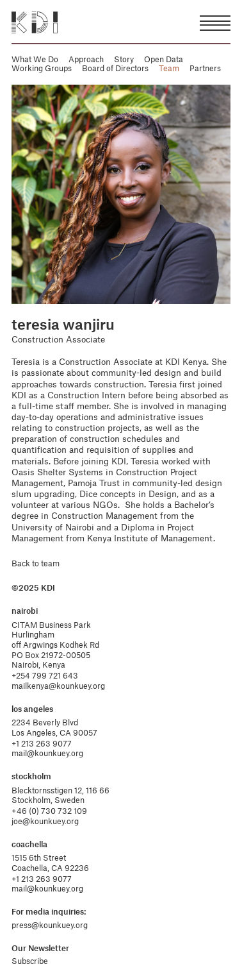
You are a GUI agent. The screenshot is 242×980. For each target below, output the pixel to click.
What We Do (35, 59)
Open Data (164, 59)
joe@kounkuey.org (45, 821)
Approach (86, 59)
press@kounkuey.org (50, 925)
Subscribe (30, 961)
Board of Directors (115, 68)
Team (169, 68)
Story (124, 59)
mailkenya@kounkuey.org (58, 686)
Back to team (36, 563)
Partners (205, 68)
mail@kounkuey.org (47, 753)
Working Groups (42, 68)
